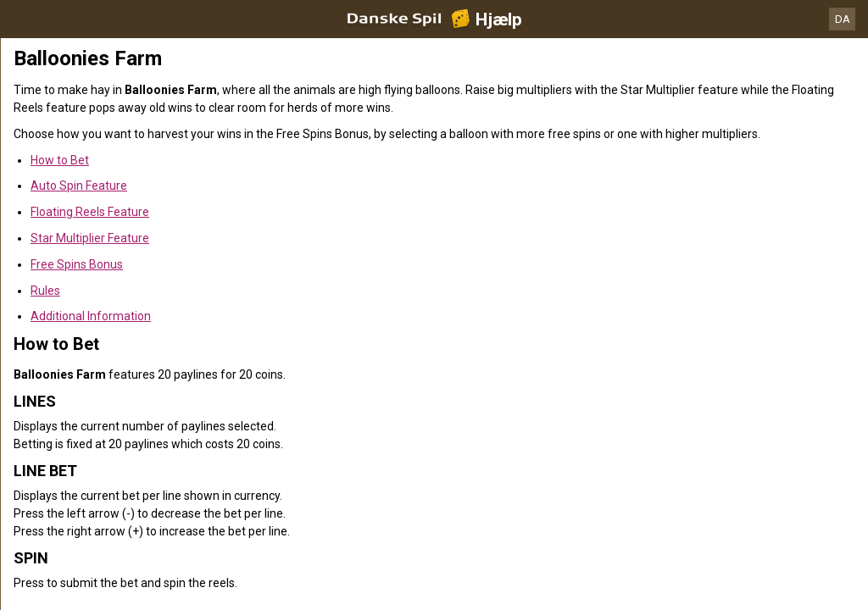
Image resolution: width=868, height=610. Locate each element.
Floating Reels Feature (90, 212)
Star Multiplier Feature (90, 238)
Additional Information (91, 316)
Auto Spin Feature (79, 186)
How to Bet (60, 160)
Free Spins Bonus (77, 264)
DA (843, 19)
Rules (45, 291)
